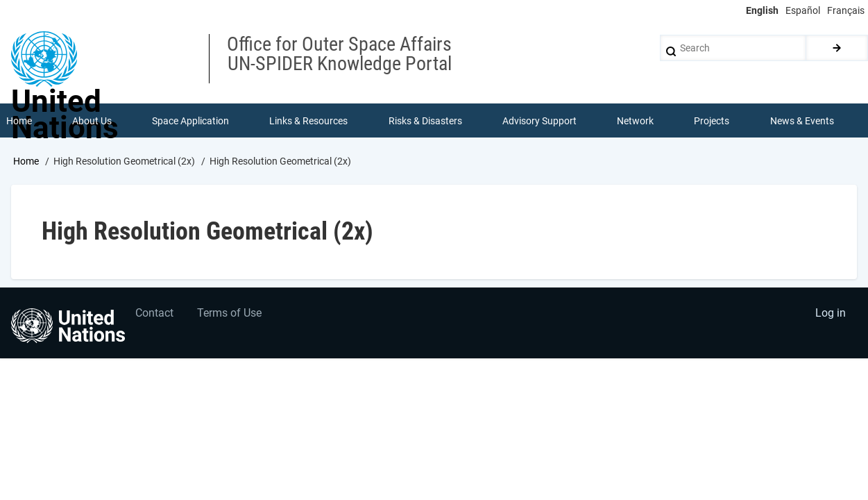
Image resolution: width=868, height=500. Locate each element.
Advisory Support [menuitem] (539, 121)
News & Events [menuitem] (802, 121)
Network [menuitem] (635, 121)
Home (26, 162)
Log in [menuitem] (831, 314)
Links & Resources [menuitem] (309, 121)
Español (803, 10)
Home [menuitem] (19, 121)
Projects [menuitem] (712, 121)
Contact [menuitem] (155, 314)
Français (846, 10)
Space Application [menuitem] (190, 121)
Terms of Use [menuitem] (231, 314)
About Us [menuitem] (92, 121)
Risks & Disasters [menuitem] (425, 121)
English (762, 10)
